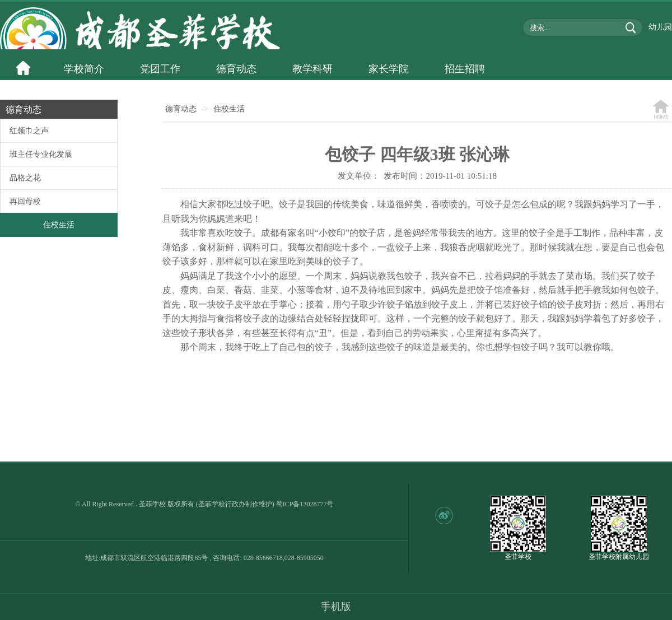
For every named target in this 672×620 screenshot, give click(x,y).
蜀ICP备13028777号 (305, 504)
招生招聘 (465, 69)
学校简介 (84, 69)
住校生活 (59, 225)
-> (205, 109)
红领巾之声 (29, 131)
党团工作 (160, 69)
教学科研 (312, 69)
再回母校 (25, 201)
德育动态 (236, 69)
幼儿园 (660, 27)
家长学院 (389, 69)
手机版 (336, 607)
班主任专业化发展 (41, 154)
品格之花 (25, 178)
